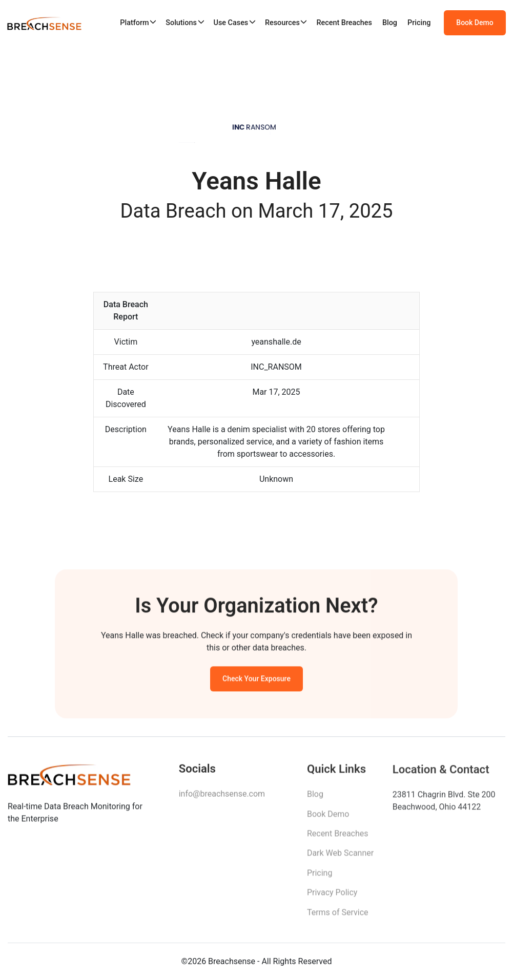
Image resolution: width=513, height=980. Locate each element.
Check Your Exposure (256, 680)
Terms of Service (338, 916)
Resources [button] (282, 23)
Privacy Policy (332, 896)
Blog (390, 23)
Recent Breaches (344, 23)
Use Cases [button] (231, 23)
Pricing (419, 23)
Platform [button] (134, 23)
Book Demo (475, 23)
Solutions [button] (181, 23)
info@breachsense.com (222, 796)
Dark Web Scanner (340, 856)
